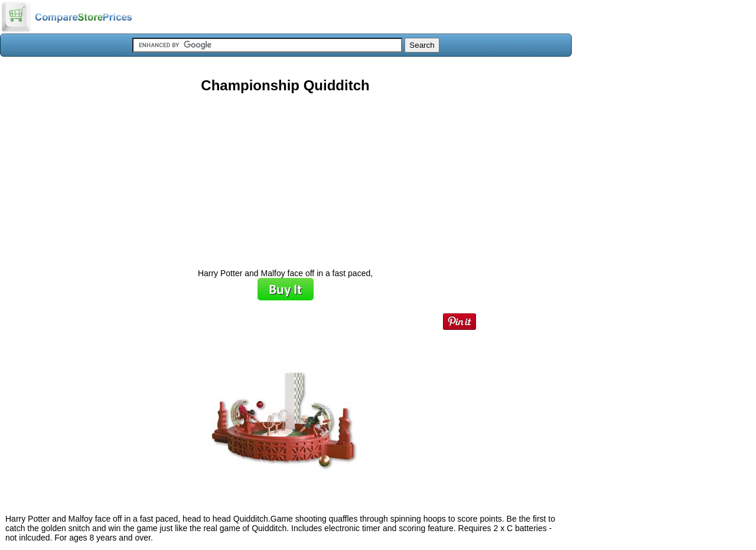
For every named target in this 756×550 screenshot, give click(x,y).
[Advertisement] (285, 176)
